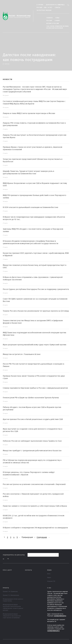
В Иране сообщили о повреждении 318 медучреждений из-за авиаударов (35, 528)
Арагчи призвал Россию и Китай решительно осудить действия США (33, 419)
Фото (49, 574)
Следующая (42, 537)
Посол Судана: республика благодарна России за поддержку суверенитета (36, 289)
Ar (64, 5)
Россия (49, 21)
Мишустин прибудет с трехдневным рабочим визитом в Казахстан (32, 451)
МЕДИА (49, 570)
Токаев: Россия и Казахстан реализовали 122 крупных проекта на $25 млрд (36, 311)
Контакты (28, 570)
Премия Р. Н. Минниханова (11, 595)
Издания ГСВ (51, 581)
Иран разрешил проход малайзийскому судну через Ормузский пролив (34, 345)
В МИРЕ (57, 21)
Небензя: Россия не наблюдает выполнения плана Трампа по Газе (32, 441)
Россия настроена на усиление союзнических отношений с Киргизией (34, 484)
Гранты (58, 8)
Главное (50, 18)
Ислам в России (53, 23)
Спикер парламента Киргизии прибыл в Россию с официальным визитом (35, 388)
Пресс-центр (7, 570)
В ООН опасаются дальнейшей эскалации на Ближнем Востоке (31, 207)
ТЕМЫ (57, 18)
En (59, 5)
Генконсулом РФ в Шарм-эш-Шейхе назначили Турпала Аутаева (31, 398)
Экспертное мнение (44, 10)
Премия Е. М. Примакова (10, 592)
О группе (40, 5)
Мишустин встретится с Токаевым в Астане (22, 354)
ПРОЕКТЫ (6, 588)
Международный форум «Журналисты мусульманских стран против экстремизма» (12, 616)
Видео (49, 578)
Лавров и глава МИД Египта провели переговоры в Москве (29, 113)
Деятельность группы (54, 5)
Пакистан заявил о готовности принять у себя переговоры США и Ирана (35, 506)
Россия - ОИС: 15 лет (44, 8)
